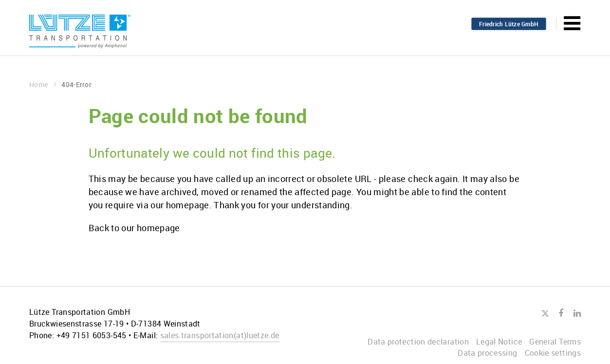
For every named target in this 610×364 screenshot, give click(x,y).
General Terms (555, 342)
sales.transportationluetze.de (220, 335)
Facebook (561, 313)
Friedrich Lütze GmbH (509, 24)
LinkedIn (577, 313)
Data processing (487, 353)
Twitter (545, 314)
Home (43, 84)
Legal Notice (499, 342)
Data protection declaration (418, 342)
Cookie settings (553, 353)
